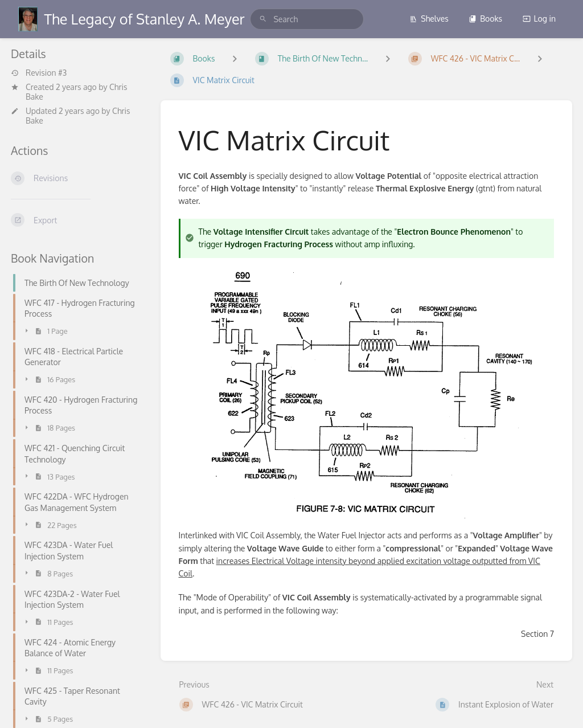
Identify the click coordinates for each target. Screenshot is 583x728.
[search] (307, 19)
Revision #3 (39, 73)
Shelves (429, 19)
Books (485, 19)
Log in (539, 19)
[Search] (263, 19)
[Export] (77, 220)
